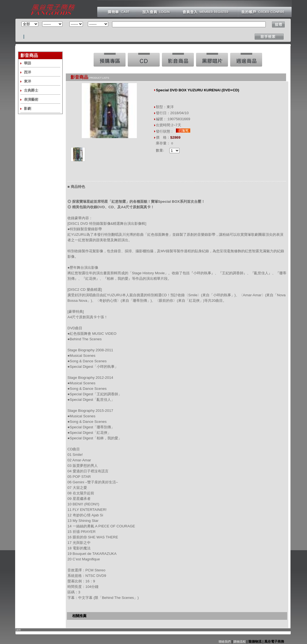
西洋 (28, 72)
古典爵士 (31, 90)
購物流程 (239, 642)
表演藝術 (31, 99)
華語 (28, 63)
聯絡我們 (225, 642)
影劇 (28, 109)
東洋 (28, 81)
